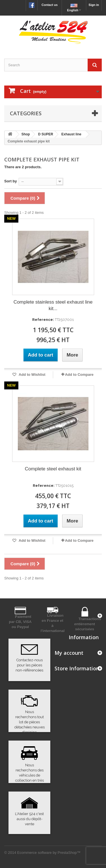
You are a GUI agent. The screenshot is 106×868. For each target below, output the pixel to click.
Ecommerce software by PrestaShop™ (49, 853)
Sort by (11, 181)
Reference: (43, 320)
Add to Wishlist (32, 375)
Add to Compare (79, 375)
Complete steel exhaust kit (53, 469)
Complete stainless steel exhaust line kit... (53, 305)
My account (69, 653)
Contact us (50, 5)
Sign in (94, 5)
